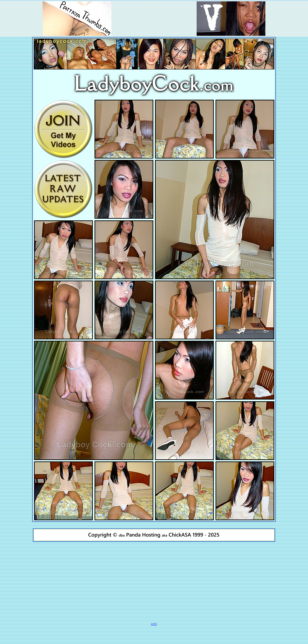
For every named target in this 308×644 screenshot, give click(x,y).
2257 (154, 624)
